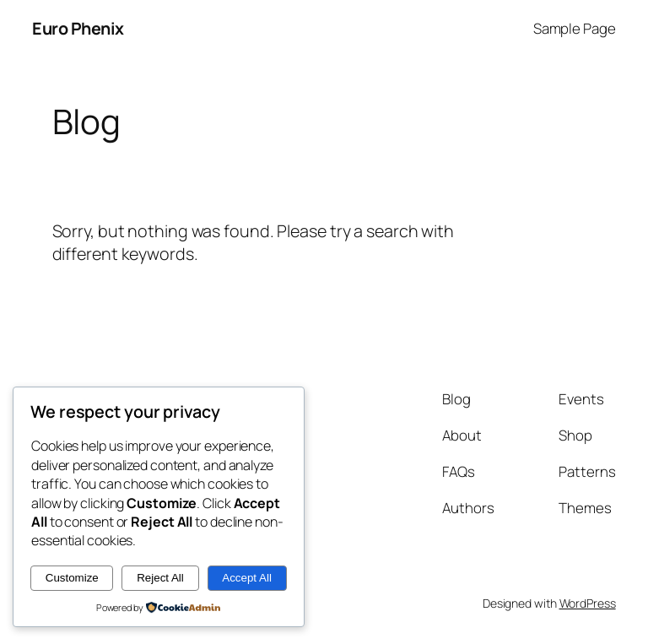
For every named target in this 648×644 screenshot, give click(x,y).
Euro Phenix (78, 28)
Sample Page (575, 28)
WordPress (588, 603)
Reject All (160, 578)
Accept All (247, 578)
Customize (72, 578)
